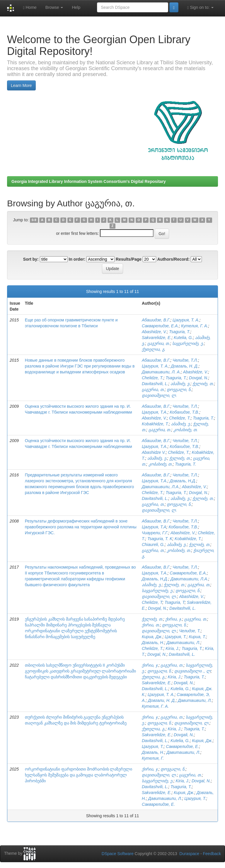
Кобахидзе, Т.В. (184, 412)
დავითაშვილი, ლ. (159, 395)
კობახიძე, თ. (186, 430)
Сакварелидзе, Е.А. (160, 326)
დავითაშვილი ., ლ (192, 671)
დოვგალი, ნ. (179, 390)
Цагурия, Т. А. (186, 320)
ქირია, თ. (151, 625)
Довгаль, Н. (153, 643)
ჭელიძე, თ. (203, 384)
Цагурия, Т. (175, 637)
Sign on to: (200, 7)
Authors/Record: (173, 259)
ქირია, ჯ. (174, 619)
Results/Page (129, 259)
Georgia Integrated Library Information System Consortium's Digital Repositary (89, 181)
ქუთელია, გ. (154, 349)
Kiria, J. (172, 648)
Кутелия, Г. (153, 758)
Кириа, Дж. (152, 637)
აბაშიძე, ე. (181, 424)
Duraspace (189, 854)
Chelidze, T (152, 602)
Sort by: (31, 259)
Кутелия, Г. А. (195, 326)
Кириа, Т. (197, 637)
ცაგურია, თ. (159, 343)
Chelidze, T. (152, 378)
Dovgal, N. (198, 378)
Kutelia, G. (183, 338)
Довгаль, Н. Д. (185, 366)
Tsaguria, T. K (160, 539)
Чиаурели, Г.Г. (155, 533)
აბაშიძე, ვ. (180, 384)
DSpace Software (118, 854)
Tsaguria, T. (180, 332)
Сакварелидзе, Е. (182, 746)
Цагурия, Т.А (154, 527)
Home (30, 7)
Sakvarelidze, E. (157, 338)
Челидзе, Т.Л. (185, 360)
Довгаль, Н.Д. (183, 481)
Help (76, 7)
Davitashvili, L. (155, 384)
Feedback (212, 854)
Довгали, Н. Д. (162, 700)
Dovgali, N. (184, 683)
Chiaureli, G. (153, 545)
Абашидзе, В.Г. (156, 320)
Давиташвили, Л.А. (161, 487)
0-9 (34, 220)
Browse (54, 7)
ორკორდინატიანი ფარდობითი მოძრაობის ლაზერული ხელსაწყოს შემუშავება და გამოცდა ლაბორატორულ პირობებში (79, 775)
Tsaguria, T (175, 602)
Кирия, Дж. (202, 741)
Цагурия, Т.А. (155, 412)
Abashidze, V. (154, 332)
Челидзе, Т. (190, 631)
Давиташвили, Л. (183, 643)
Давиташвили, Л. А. (161, 372)
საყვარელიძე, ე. (188, 343)
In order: (77, 259)
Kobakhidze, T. (155, 424)
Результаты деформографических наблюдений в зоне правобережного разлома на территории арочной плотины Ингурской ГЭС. (81, 527)
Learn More (21, 85)
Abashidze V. (154, 452)
